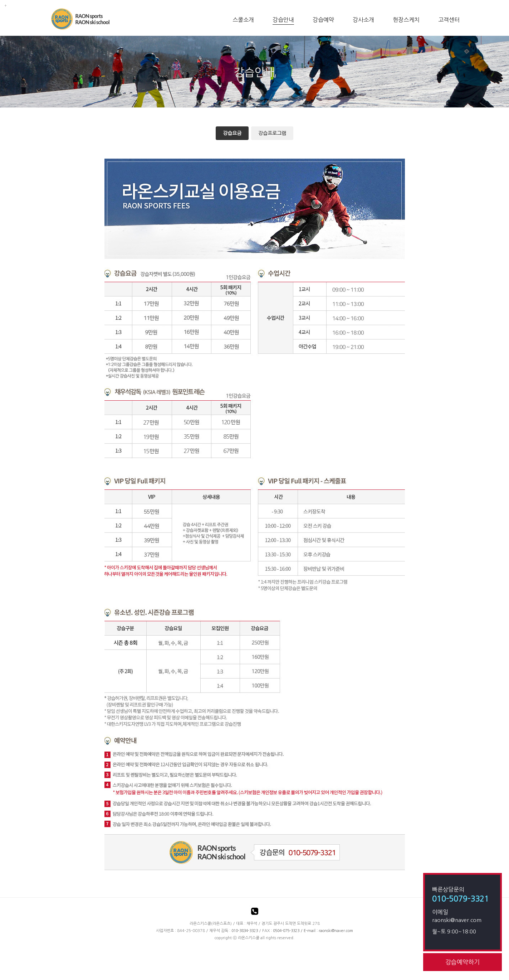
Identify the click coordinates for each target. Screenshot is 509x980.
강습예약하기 (462, 962)
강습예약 (323, 20)
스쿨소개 (243, 20)
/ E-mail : (296, 931)
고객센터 (449, 20)
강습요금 (232, 133)
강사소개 (363, 20)
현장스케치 (406, 20)
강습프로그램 (272, 133)
